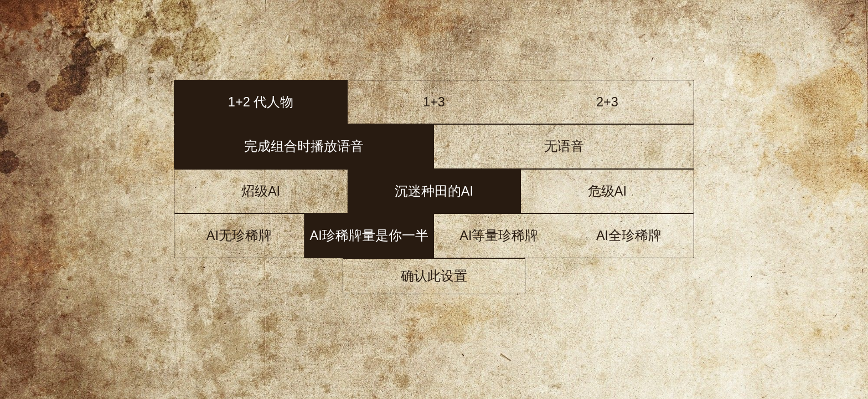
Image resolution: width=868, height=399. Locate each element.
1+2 (261, 102)
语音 (304, 146)
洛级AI (434, 191)
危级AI (607, 191)
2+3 (607, 102)
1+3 (434, 102)
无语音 (564, 146)
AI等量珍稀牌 (499, 236)
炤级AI (261, 191)
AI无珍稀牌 (239, 236)
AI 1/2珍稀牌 (369, 236)
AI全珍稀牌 (629, 236)
